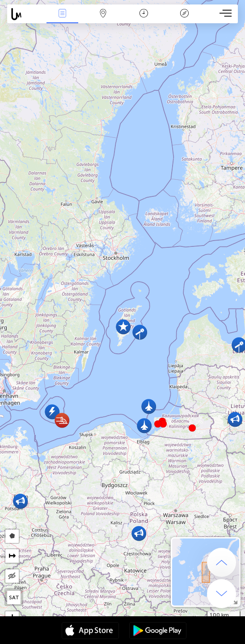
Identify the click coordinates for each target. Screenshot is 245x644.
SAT (14, 597)
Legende (184, 14)
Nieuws (62, 14)
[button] (163, 424)
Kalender (144, 14)
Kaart (103, 14)
